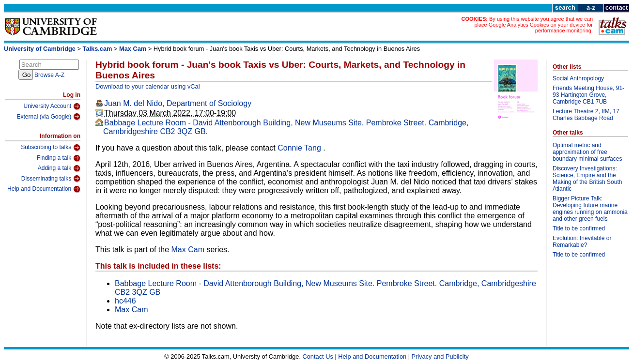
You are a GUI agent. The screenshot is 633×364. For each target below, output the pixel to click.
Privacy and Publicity (440, 356)
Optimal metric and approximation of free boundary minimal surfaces (587, 152)
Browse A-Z (49, 75)
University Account (52, 106)
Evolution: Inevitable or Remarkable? (582, 242)
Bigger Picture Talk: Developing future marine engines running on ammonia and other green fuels (590, 209)
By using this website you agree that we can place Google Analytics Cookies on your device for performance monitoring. (533, 25)
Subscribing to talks (51, 148)
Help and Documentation (44, 189)
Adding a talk (59, 168)
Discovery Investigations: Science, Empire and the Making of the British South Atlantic (587, 179)
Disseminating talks (51, 179)
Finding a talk (59, 158)
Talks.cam (98, 49)
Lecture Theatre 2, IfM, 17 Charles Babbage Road (586, 115)
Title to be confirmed (579, 228)
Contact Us (318, 356)
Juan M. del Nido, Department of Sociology (178, 103)
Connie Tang (300, 148)
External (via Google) (48, 117)
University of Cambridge (40, 49)
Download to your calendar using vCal (148, 86)
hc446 (125, 301)
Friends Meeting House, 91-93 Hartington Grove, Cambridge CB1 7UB (588, 95)
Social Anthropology (578, 78)
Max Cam (133, 49)
